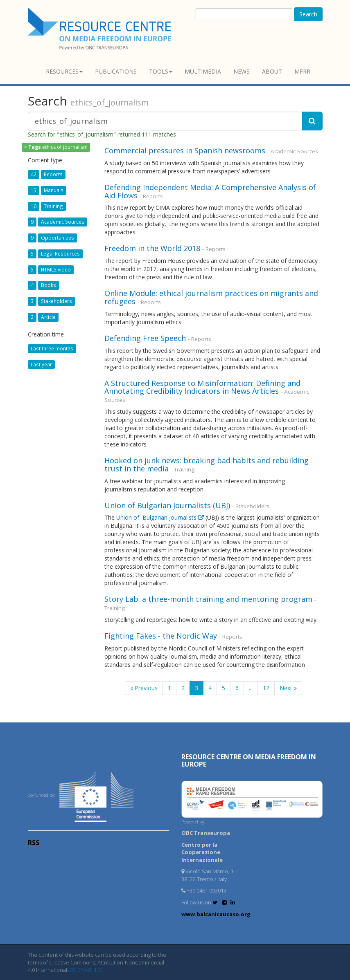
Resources (64, 71)
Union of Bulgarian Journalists (161, 517)
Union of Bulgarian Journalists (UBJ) (168, 505)
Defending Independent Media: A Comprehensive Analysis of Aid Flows (210, 191)
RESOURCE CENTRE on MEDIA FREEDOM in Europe (249, 760)
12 (266, 688)
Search (308, 14)
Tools (161, 71)
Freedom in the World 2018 (152, 248)
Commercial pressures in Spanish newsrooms (185, 150)
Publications (116, 71)
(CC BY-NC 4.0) (85, 970)
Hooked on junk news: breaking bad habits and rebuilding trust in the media (207, 464)
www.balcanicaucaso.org (216, 914)
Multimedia (203, 71)
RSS (34, 843)
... (251, 688)
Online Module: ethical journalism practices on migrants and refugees (211, 297)
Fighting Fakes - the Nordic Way (161, 636)
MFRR (302, 71)
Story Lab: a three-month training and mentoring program (208, 599)
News (242, 71)
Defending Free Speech (146, 338)
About (272, 71)
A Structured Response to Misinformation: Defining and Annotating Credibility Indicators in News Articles (202, 387)
